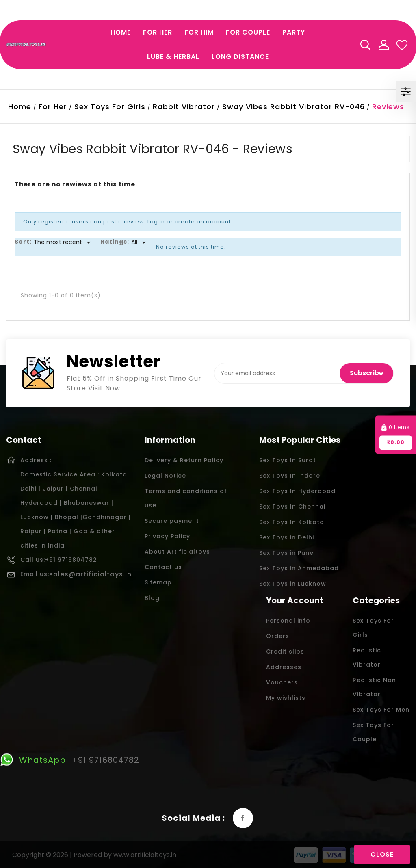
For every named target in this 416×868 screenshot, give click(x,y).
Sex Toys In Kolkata (292, 522)
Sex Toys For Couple (373, 732)
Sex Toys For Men (381, 710)
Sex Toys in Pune (286, 553)
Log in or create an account (190, 222)
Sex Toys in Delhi (287, 537)
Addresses (284, 667)
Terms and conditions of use (186, 498)
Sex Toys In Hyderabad (297, 491)
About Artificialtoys (177, 552)
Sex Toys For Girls (373, 628)
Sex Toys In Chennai (292, 507)
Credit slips (285, 652)
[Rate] (140, 242)
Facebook (243, 818)
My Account (383, 45)
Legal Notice (165, 476)
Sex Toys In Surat (288, 460)
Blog (152, 598)
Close (382, 854)
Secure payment (172, 521)
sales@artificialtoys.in (90, 574)
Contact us (163, 567)
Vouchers (282, 682)
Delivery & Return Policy (184, 460)
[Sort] (64, 242)
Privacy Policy (167, 536)
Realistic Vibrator (367, 657)
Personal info (288, 621)
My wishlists (286, 698)
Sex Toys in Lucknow (293, 584)
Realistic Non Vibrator (374, 687)
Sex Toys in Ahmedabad (299, 568)
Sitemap (158, 582)
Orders (278, 636)
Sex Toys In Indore (290, 476)
